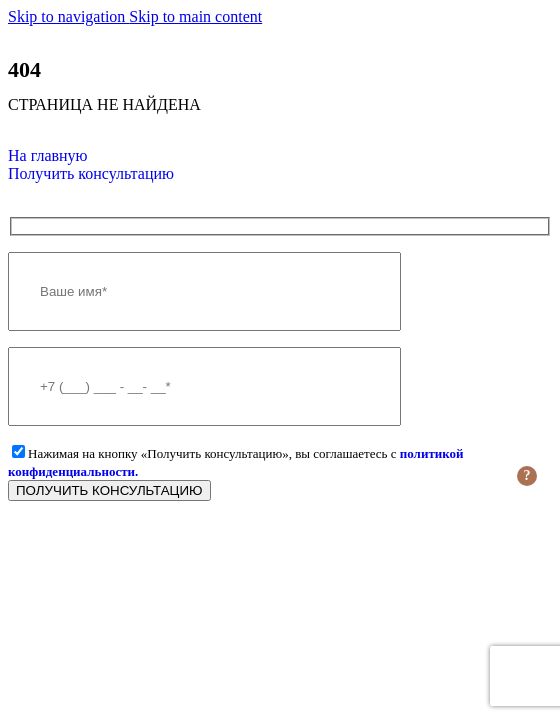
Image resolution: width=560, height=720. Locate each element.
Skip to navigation (68, 16)
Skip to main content (195, 16)
